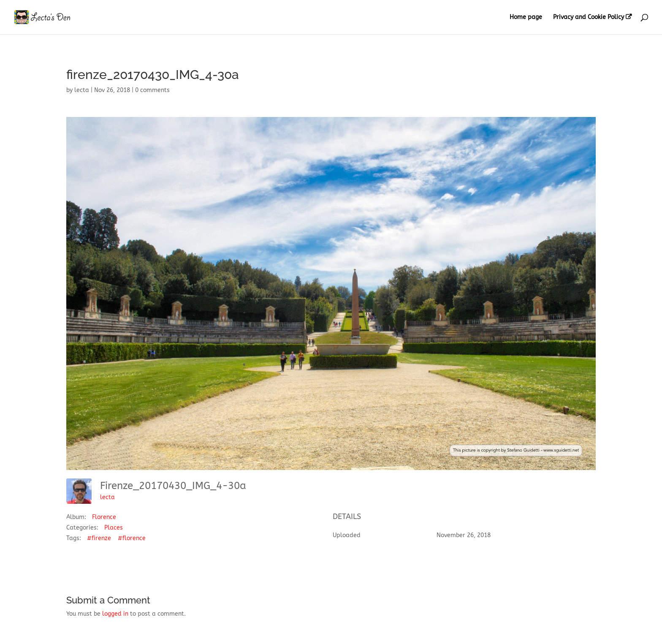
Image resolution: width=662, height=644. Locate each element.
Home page (526, 18)
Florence (104, 517)
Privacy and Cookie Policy (589, 17)
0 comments (152, 90)
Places (114, 528)
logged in (115, 614)
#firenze (99, 538)
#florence (132, 538)
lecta (82, 90)
